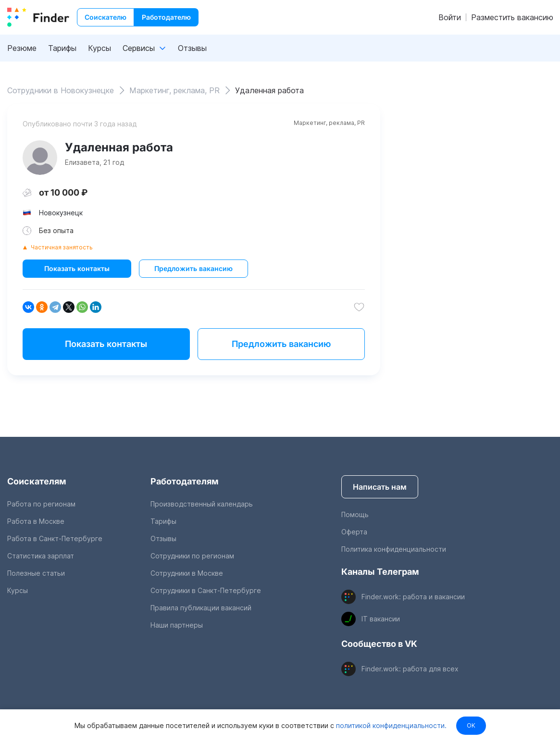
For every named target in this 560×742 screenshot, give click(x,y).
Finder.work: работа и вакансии (413, 597)
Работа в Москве (36, 521)
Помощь (355, 514)
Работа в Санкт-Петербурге (55, 538)
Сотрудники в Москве (187, 573)
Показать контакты (77, 268)
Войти (450, 17)
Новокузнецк (61, 213)
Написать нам (380, 487)
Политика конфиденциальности (394, 549)
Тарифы (62, 48)
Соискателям (37, 481)
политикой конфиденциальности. (390, 725)
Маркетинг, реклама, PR (329, 123)
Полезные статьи (36, 573)
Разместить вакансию (512, 17)
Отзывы (192, 48)
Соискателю (106, 17)
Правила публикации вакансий (201, 608)
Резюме (22, 48)
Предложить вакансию (193, 268)
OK (471, 725)
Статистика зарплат (41, 556)
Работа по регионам (41, 504)
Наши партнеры (177, 625)
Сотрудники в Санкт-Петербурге (206, 590)
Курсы (100, 48)
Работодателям (185, 481)
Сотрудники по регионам (192, 556)
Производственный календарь (202, 504)
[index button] (38, 17)
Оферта (354, 532)
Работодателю (166, 17)
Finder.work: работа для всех (410, 669)
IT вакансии (381, 619)
